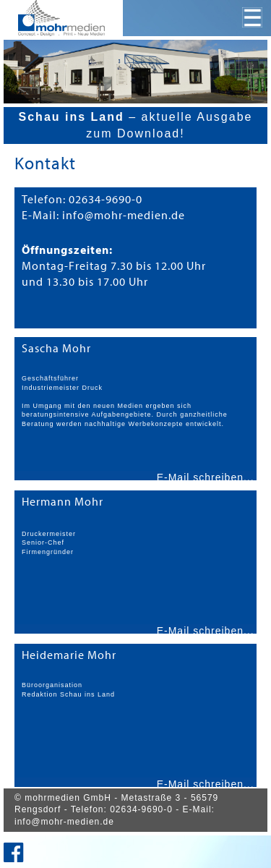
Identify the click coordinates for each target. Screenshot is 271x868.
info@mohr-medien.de (64, 822)
